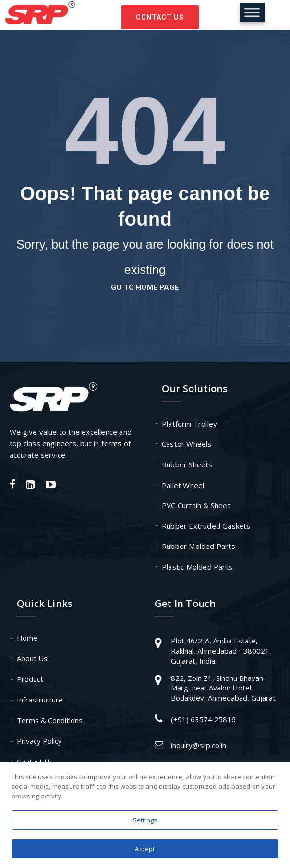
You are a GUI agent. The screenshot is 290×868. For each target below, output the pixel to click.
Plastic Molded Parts (197, 567)
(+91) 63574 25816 (203, 719)
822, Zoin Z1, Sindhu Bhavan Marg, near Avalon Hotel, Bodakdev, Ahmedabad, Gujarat (223, 688)
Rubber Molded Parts (199, 546)
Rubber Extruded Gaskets (206, 526)
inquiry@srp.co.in (199, 745)
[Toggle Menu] (252, 12)
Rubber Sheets (187, 464)
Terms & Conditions (50, 720)
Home (27, 638)
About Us (32, 658)
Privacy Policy (39, 741)
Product (30, 679)
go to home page (145, 287)
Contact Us (160, 17)
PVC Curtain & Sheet (196, 505)
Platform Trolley (189, 424)
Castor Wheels (187, 444)
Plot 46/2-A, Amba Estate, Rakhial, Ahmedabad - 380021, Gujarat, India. (221, 650)
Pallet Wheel (183, 485)
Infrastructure (40, 700)
